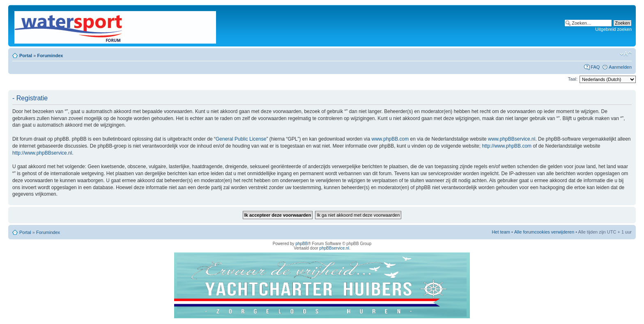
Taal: (573, 79)
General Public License (241, 139)
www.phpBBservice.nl (512, 139)
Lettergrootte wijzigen (626, 54)
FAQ (595, 67)
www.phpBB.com (390, 139)
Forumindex (50, 56)
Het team (501, 232)
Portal (26, 56)
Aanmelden (620, 67)
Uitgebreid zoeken (613, 29)
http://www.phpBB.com (507, 146)
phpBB (301, 244)
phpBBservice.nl (334, 248)
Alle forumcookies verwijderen (544, 232)
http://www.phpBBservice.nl (42, 153)
